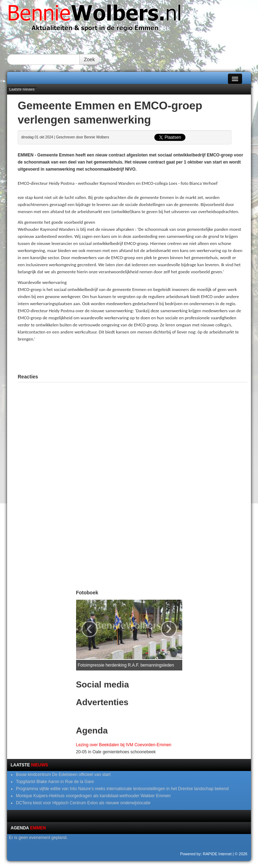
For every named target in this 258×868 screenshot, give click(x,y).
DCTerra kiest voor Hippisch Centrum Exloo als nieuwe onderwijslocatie (83, 803)
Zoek (89, 59)
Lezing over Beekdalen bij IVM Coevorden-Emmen (124, 745)
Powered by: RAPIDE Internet (206, 854)
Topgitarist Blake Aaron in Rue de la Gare (55, 782)
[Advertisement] (133, 357)
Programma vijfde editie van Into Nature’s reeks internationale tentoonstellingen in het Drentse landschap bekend (122, 789)
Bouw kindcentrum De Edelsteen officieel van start (63, 775)
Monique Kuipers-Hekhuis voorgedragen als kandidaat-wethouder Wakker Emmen (93, 796)
